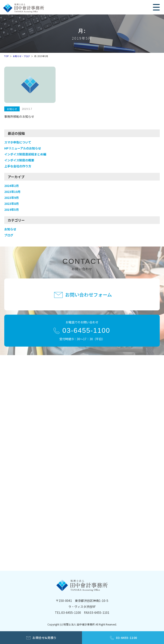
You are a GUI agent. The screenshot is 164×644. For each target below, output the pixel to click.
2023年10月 (12, 192)
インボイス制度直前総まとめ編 (25, 154)
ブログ (9, 235)
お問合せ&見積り (44, 638)
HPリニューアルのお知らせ (23, 148)
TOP (6, 56)
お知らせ (12, 109)
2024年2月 (12, 186)
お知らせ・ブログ (21, 56)
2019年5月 (12, 209)
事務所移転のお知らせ (19, 116)
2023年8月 (12, 204)
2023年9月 (12, 198)
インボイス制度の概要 (19, 160)
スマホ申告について (18, 142)
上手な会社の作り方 (18, 166)
